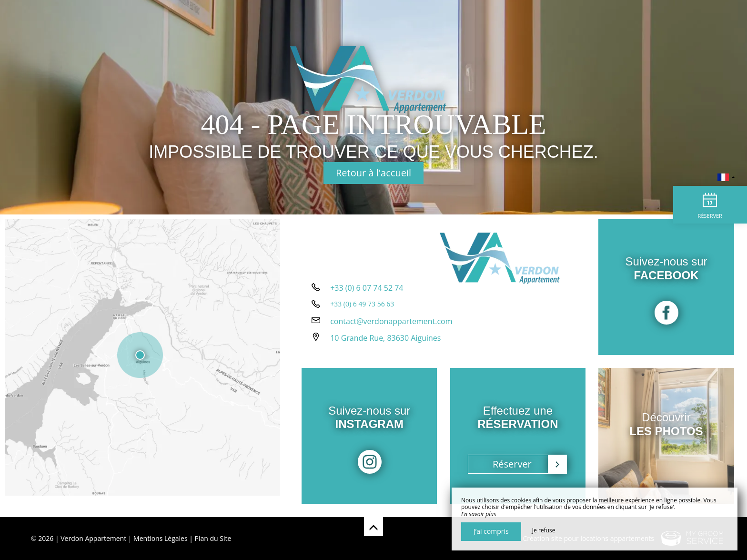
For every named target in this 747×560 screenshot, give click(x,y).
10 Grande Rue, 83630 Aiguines (385, 346)
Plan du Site (213, 538)
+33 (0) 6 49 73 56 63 (362, 312)
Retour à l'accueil (373, 173)
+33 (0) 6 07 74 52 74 (367, 296)
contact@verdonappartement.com (391, 329)
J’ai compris (491, 531)
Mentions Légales (161, 538)
